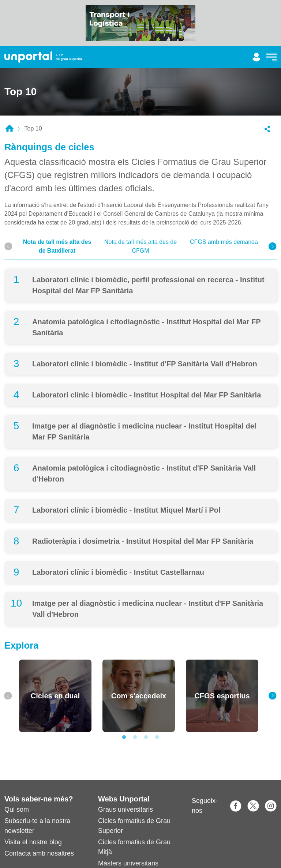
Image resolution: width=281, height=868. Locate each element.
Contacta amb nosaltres (39, 853)
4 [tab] (157, 737)
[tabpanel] (55, 696)
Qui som (17, 809)
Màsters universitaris (128, 863)
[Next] (273, 246)
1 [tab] (124, 737)
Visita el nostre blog (33, 842)
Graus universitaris (125, 809)
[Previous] (8, 246)
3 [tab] (146, 737)
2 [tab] (135, 737)
